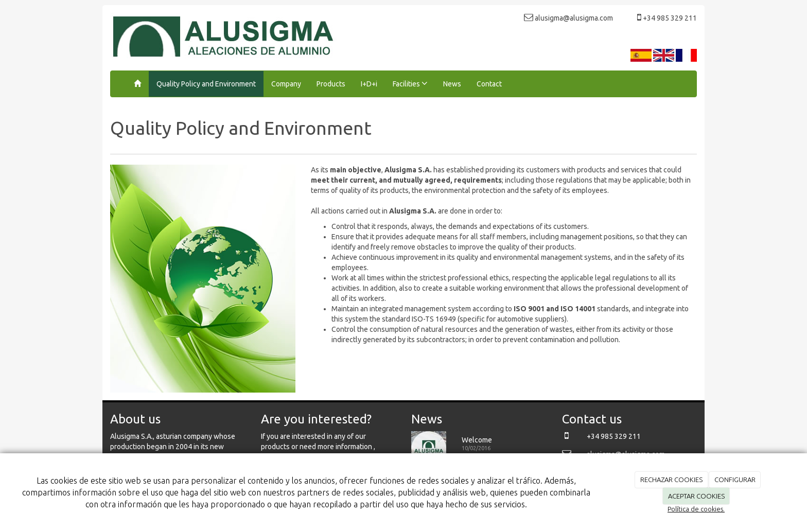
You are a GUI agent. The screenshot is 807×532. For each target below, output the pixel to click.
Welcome (477, 440)
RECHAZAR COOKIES (671, 480)
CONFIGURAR (735, 480)
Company (286, 84)
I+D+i (369, 84)
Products (331, 84)
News (452, 84)
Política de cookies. (696, 509)
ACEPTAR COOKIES (696, 496)
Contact (489, 84)
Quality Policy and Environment (206, 84)
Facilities (410, 83)
